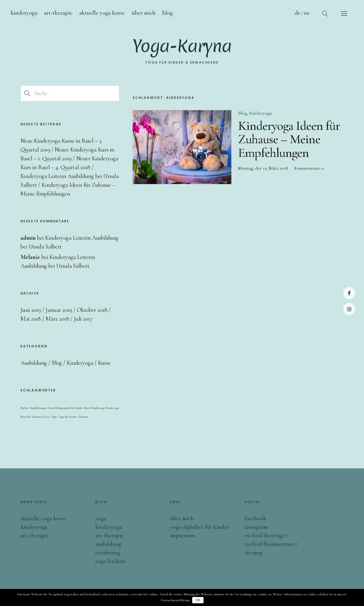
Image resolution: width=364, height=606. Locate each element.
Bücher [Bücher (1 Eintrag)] (24, 408)
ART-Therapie (58, 13)
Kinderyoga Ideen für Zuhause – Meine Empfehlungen (289, 139)
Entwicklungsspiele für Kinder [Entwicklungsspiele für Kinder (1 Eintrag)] (65, 408)
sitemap (254, 553)
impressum (183, 535)
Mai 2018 (31, 319)
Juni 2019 (31, 310)
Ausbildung (34, 363)
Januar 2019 (59, 310)
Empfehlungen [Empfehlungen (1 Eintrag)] (38, 408)
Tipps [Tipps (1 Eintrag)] (54, 417)
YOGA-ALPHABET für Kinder (200, 527)
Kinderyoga (24, 13)
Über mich (144, 13)
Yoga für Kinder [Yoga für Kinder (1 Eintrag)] (68, 417)
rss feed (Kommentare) (271, 544)
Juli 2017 (83, 319)
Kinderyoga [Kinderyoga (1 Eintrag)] (98, 408)
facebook (255, 518)
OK (198, 600)
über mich (182, 518)
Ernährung (108, 553)
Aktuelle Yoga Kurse (102, 13)
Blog (243, 113)
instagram (256, 527)
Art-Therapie (110, 535)
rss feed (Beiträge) (266, 535)
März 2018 (57, 319)
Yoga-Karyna (182, 47)
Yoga (101, 518)
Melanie (30, 257)
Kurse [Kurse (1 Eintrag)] (46, 417)
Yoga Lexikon (110, 561)
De (298, 13)
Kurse (104, 363)
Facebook (349, 293)
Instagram (349, 309)
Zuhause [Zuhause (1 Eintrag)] (83, 417)
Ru (307, 13)
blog (168, 13)
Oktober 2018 (92, 310)
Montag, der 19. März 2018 (263, 168)
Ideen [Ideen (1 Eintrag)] (87, 408)
